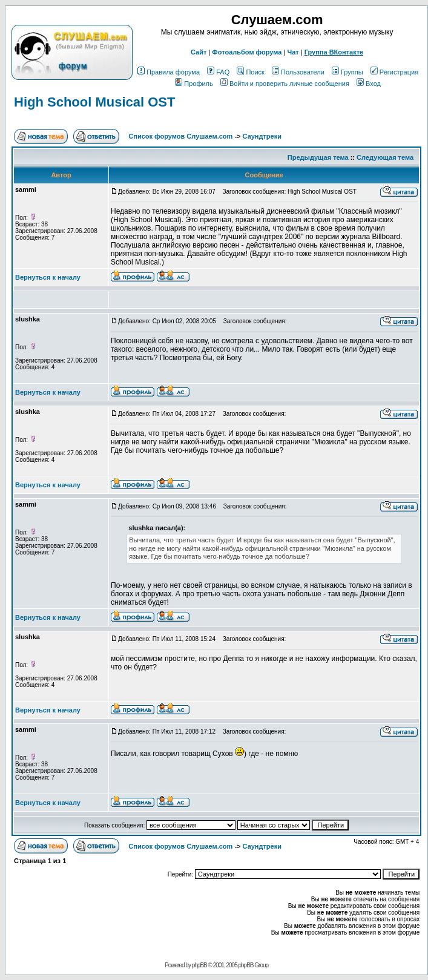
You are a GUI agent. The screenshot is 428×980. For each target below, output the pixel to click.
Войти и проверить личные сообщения (285, 84)
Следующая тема (385, 157)
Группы (347, 72)
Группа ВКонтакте (334, 52)
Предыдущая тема (318, 157)
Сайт (199, 52)
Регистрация (394, 72)
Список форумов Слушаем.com (180, 136)
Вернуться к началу (48, 277)
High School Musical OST (94, 102)
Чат (293, 52)
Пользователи (298, 72)
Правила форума (169, 72)
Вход (369, 84)
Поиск (250, 72)
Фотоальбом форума (247, 52)
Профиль (194, 84)
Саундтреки (262, 136)
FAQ (218, 72)
